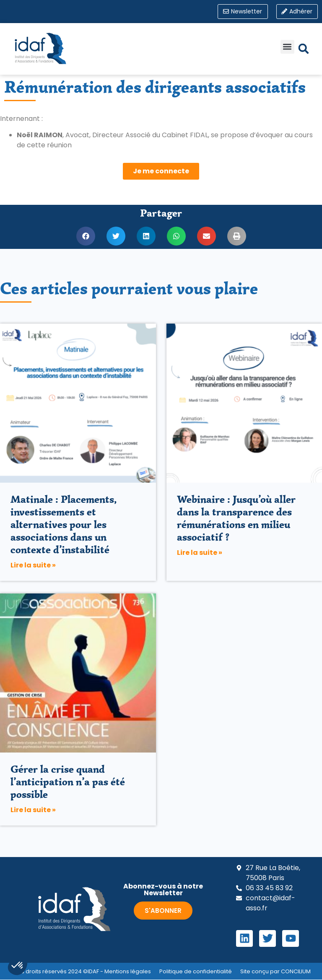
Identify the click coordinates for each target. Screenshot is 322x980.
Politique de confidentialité (196, 972)
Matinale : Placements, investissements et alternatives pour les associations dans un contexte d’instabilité (64, 525)
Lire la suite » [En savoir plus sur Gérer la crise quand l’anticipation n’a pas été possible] (33, 810)
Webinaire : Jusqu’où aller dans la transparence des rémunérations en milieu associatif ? (236, 519)
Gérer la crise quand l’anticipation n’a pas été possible (68, 782)
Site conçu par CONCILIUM (275, 972)
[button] (287, 47)
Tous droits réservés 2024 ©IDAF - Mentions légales (81, 972)
